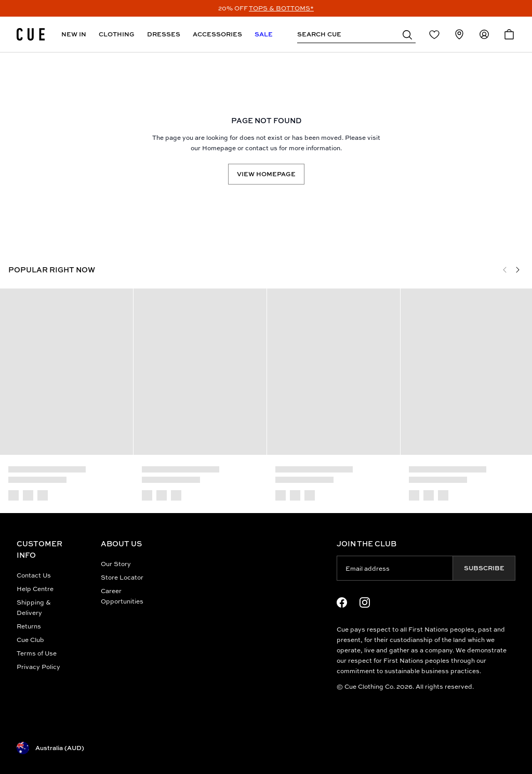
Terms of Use (37, 653)
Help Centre (35, 589)
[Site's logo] (31, 34)
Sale (264, 34)
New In (74, 34)
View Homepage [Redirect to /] (266, 174)
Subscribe (484, 568)
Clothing (117, 34)
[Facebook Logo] (342, 602)
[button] (407, 34)
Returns (29, 626)
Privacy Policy (38, 667)
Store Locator (122, 577)
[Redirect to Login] (434, 34)
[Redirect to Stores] (459, 34)
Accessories (217, 34)
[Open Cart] (509, 34)
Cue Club (30, 640)
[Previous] (505, 270)
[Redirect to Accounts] (484, 34)
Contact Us (34, 575)
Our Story (116, 564)
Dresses (164, 34)
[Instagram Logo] (365, 602)
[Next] (517, 270)
